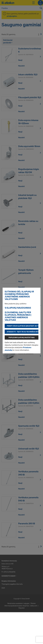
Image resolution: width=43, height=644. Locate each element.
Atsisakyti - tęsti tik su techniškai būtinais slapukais (23, 332)
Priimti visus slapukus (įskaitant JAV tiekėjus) (23, 326)
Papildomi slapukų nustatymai (22, 337)
